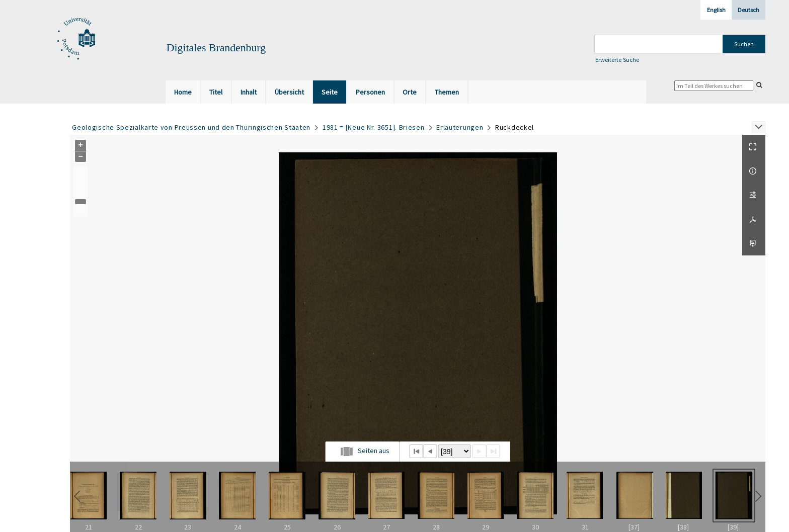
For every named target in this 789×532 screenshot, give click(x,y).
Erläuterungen (460, 127)
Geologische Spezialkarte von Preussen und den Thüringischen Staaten (191, 127)
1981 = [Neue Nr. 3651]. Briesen (374, 127)
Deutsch (748, 10)
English (716, 10)
